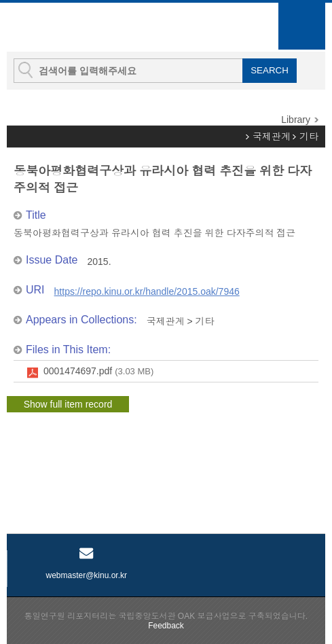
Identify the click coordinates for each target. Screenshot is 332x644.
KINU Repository (81, 28)
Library (296, 120)
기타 (309, 137)
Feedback (166, 626)
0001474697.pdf (98, 372)
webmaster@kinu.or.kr (86, 575)
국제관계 (272, 137)
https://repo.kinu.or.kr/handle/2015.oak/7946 (147, 291)
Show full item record (68, 404)
